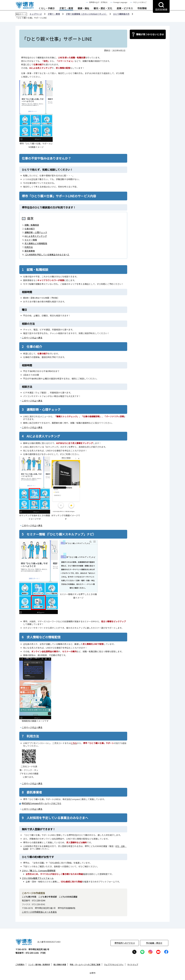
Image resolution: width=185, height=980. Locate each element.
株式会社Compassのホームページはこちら (42, 803)
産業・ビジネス (125, 8)
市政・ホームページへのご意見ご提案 (85, 964)
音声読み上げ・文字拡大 (98, 2)
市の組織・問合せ (154, 943)
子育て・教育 (66, 8)
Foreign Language (120, 2)
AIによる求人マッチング (36, 236)
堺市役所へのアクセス (125, 943)
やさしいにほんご (140, 2)
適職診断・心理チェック (36, 232)
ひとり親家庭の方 (121, 14)
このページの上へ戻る (32, 338)
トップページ (36, 14)
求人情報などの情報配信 (36, 243)
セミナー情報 (31, 240)
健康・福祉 (83, 8)
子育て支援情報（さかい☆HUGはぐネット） (87, 14)
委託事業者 (30, 251)
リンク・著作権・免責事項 (39, 964)
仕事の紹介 (30, 229)
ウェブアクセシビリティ (114, 964)
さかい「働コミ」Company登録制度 (39, 871)
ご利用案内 (20, 964)
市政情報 (142, 8)
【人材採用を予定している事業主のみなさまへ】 (47, 255)
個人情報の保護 (60, 964)
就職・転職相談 (32, 225)
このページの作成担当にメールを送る (39, 912)
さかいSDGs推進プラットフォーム (38, 878)
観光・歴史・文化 (103, 8)
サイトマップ (133, 964)
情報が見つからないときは (150, 34)
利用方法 (29, 247)
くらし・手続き (47, 8)
